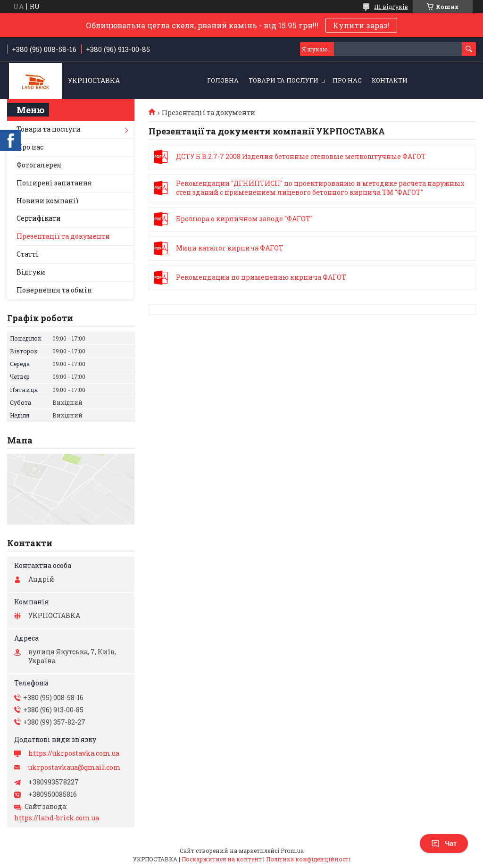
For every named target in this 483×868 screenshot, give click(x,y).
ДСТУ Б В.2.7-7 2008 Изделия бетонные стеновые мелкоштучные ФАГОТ (162, 157)
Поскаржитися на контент (222, 859)
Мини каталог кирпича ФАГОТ (162, 249)
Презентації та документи (63, 236)
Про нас (347, 80)
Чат (444, 843)
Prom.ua (292, 851)
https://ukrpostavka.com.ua (74, 753)
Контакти (390, 80)
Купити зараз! (361, 25)
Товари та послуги (283, 80)
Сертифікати (39, 218)
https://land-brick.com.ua (57, 818)
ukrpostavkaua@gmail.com (75, 768)
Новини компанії (48, 201)
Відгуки (31, 272)
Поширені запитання (54, 183)
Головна (223, 80)
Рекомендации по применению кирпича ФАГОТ (162, 278)
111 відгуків (391, 7)
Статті (28, 254)
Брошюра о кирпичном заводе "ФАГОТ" (162, 219)
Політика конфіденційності (308, 859)
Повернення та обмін (54, 290)
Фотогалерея (39, 165)
